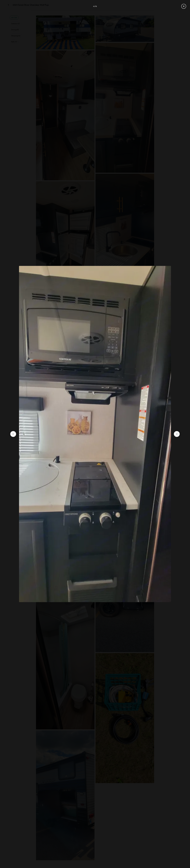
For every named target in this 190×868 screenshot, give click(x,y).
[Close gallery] (184, 6)
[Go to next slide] (177, 434)
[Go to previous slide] (13, 434)
